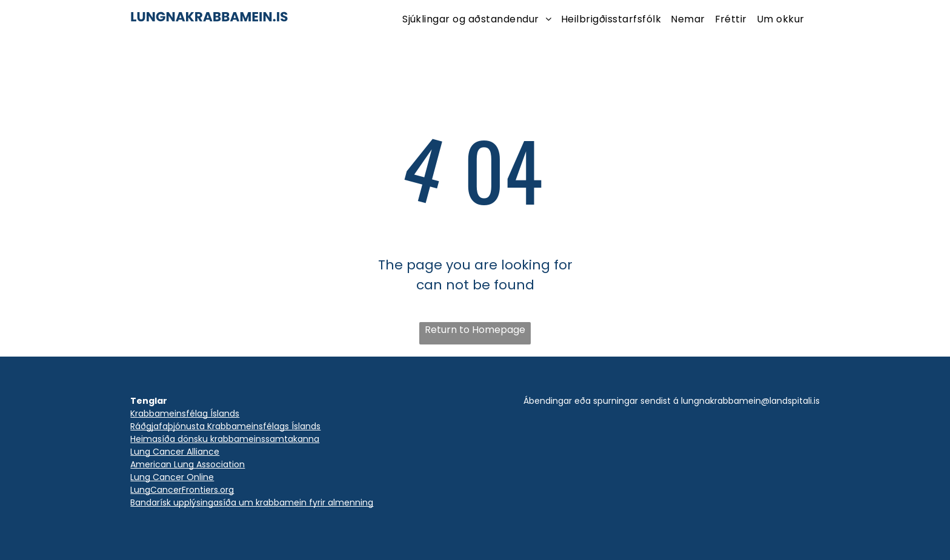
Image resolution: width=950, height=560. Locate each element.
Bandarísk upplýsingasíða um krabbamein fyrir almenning (252, 502)
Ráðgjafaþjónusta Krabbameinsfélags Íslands (225, 426)
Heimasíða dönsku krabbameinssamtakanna (225, 439)
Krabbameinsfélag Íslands (185, 413)
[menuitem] (477, 19)
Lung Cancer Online (172, 477)
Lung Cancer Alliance (175, 452)
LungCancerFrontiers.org (182, 490)
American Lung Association (188, 464)
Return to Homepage (475, 330)
